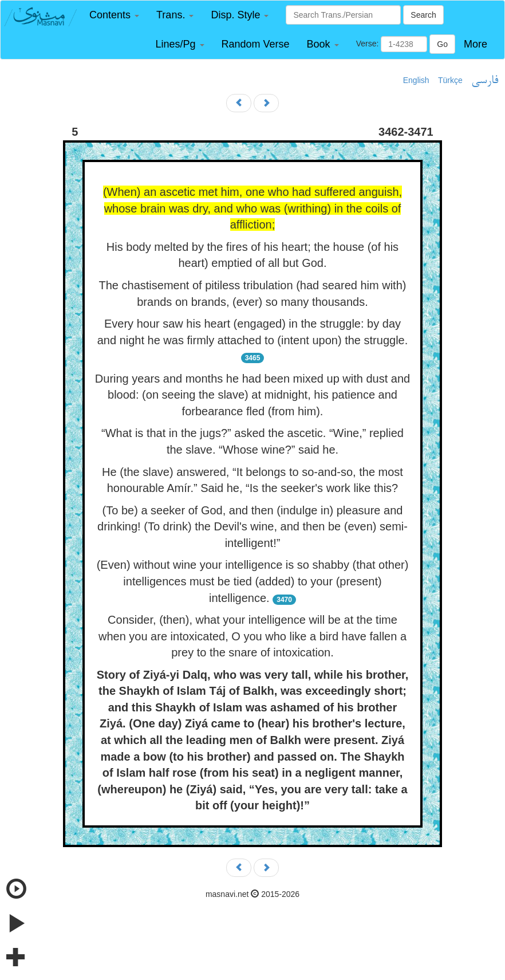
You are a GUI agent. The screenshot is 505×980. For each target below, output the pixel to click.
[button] (114, 15)
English (416, 80)
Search (423, 15)
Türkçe (450, 80)
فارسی (485, 81)
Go (442, 44)
